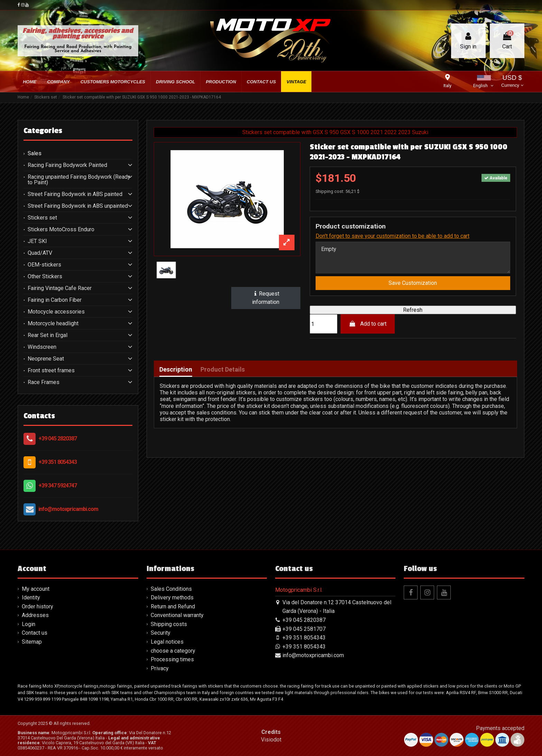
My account (36, 589)
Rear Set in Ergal (48, 335)
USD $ (512, 82)
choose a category (173, 651)
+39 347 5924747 (58, 486)
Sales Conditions (171, 589)
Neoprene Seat (46, 359)
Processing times (172, 659)
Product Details (223, 370)
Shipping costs (169, 624)
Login (29, 624)
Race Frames (44, 382)
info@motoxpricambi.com (68, 509)
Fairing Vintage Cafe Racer (60, 288)
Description (176, 370)
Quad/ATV (40, 253)
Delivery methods (172, 598)
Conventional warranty (177, 615)
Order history (38, 606)
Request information (266, 298)
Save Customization (413, 283)
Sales (35, 153)
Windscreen (42, 347)
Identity (31, 598)
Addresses (35, 615)
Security (161, 633)
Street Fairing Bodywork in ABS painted (75, 194)
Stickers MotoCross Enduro (61, 230)
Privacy (160, 668)
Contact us (35, 633)
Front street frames (51, 371)
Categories (43, 131)
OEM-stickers (44, 265)
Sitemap (32, 642)
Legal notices (167, 642)
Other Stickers (45, 277)
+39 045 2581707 (304, 629)
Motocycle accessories (56, 312)
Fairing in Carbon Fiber (55, 300)
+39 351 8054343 (58, 462)
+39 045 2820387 (58, 438)
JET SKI (37, 241)
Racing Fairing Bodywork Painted (67, 165)
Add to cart (368, 324)
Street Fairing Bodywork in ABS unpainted (78, 206)
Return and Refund (173, 606)
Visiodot (271, 740)
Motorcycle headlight (53, 324)
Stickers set (42, 218)
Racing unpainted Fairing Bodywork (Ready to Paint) (79, 180)
